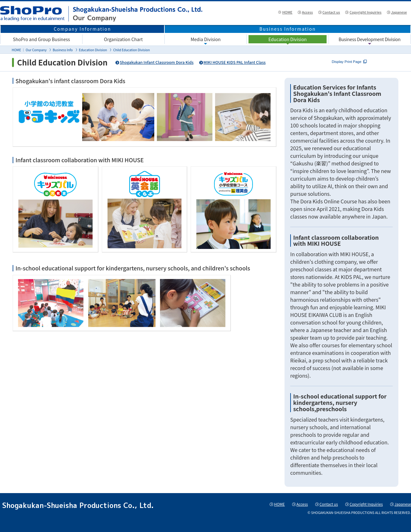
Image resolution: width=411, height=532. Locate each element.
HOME (262, 13)
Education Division (288, 39)
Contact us (315, 13)
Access (286, 13)
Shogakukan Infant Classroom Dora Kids (159, 62)
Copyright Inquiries (355, 13)
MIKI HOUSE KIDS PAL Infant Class (241, 62)
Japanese (395, 13)
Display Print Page (376, 62)
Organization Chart (123, 39)
